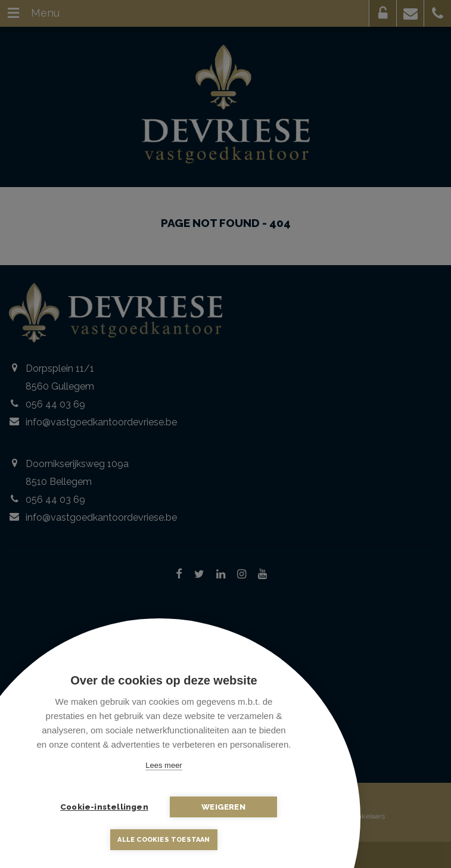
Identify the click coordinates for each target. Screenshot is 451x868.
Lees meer (164, 765)
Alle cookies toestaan (164, 840)
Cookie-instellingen (104, 807)
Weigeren (223, 807)
